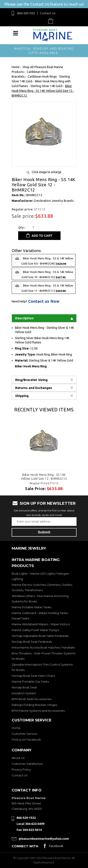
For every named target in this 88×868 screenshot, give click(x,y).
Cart (52, 21)
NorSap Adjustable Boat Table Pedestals (40, 636)
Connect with (25, 846)
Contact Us (48, 13)
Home (16, 728)
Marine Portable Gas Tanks (30, 682)
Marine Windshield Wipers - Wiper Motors (41, 624)
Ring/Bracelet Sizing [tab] (44, 380)
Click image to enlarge (47, 172)
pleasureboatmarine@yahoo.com (44, 839)
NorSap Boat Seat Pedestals (32, 642)
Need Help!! (19, 301)
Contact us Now (44, 301)
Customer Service (24, 734)
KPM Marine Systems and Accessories (38, 711)
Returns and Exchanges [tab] (44, 388)
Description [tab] (44, 318)
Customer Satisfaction (27, 764)
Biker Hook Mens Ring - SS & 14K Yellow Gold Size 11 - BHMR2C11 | (43, 287)
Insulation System (24, 693)
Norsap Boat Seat (24, 687)
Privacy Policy (21, 769)
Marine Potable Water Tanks (31, 607)
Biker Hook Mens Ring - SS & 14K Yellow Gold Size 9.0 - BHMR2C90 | (43, 260)
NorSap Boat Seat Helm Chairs (33, 676)
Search (41, 21)
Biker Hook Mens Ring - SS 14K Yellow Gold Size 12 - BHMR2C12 (44, 477)
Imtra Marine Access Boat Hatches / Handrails (43, 647)
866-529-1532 (26, 13)
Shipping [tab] (44, 396)
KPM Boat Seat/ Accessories (32, 699)
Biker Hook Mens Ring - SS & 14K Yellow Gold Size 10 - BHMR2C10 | (43, 274)
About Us (18, 758)
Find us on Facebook (26, 740)
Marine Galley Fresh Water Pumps (35, 630)
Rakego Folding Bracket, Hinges (34, 705)
